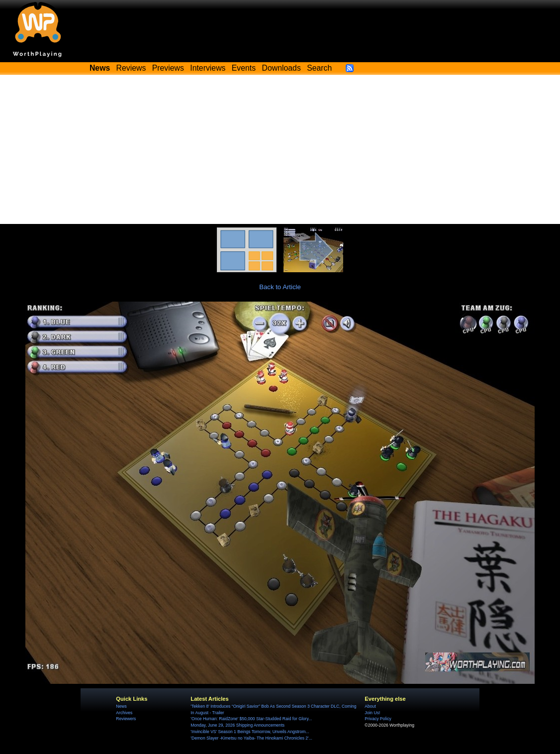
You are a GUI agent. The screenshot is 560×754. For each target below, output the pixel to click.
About (370, 706)
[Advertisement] (280, 149)
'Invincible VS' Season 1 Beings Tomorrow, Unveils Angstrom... (250, 732)
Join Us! (372, 713)
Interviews (208, 68)
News (121, 706)
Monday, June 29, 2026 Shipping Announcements (237, 725)
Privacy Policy (378, 719)
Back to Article (280, 287)
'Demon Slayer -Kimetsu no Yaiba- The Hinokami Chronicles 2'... (251, 738)
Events (244, 68)
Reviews (131, 68)
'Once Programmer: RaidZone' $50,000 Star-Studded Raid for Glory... (251, 719)
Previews (168, 68)
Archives (124, 713)
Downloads (281, 68)
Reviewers (126, 719)
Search (319, 68)
